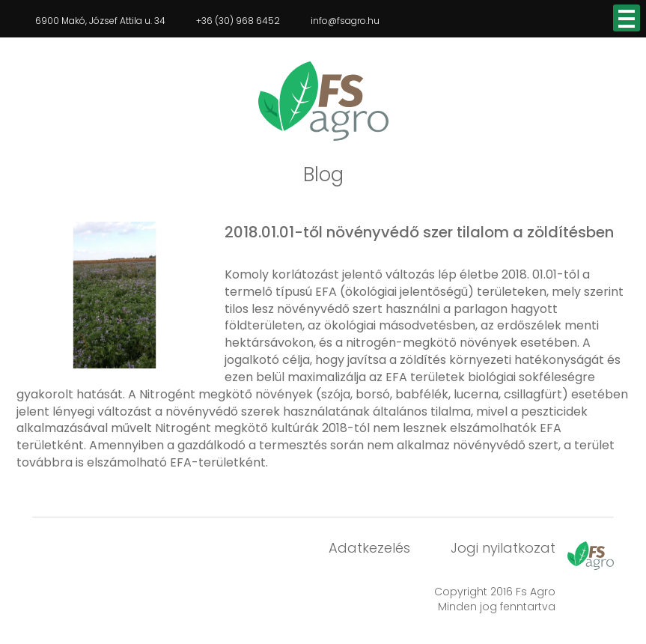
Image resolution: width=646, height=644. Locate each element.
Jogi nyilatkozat (503, 548)
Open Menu (627, 18)
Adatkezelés (369, 548)
